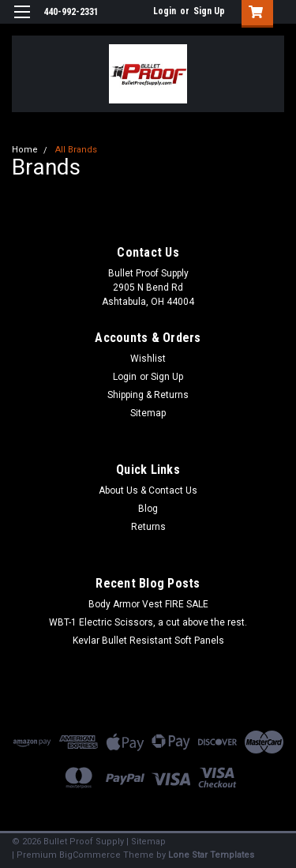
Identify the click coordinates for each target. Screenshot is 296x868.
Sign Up (209, 11)
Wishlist (148, 359)
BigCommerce (90, 855)
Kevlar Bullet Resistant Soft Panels (148, 641)
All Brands (76, 150)
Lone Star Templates (211, 855)
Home (25, 150)
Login (165, 11)
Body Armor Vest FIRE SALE (148, 604)
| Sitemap (146, 842)
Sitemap (148, 413)
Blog (148, 509)
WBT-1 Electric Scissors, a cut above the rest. (148, 622)
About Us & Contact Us (148, 490)
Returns (148, 527)
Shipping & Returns (148, 395)
